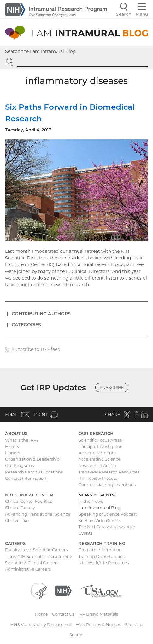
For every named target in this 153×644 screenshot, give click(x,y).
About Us (16, 433)
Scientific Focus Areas (100, 440)
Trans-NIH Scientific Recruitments (39, 556)
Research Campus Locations (34, 472)
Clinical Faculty (20, 508)
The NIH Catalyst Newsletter (107, 527)
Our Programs (19, 465)
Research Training (102, 543)
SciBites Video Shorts (100, 520)
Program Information (100, 550)
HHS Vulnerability (41, 624)
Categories (26, 325)
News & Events (97, 495)
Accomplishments (97, 453)
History (12, 446)
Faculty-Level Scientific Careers (36, 550)
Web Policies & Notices (98, 624)
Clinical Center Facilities (29, 501)
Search (76, 635)
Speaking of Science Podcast (108, 514)
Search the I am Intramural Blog (41, 51)
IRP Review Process (98, 478)
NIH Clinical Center (29, 495)
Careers (15, 543)
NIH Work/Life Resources (104, 563)
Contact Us (63, 614)
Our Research (96, 433)
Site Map (134, 624)
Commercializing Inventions (107, 484)
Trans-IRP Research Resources (109, 472)
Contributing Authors (41, 314)
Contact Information (26, 478)
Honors (12, 453)
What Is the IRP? (22, 440)
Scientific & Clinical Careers (32, 563)
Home (41, 614)
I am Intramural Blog (100, 508)
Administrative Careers (28, 569)
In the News (91, 501)
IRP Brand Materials (98, 614)
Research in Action (97, 465)
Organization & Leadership (32, 459)
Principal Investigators (101, 446)
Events (85, 533)
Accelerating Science (100, 459)
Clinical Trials (18, 520)
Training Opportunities (101, 556)
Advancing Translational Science (38, 514)
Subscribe (112, 387)
